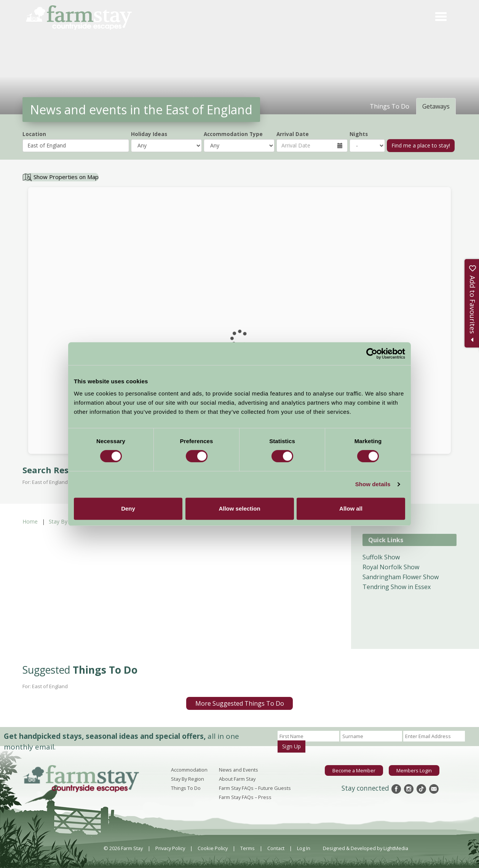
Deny (128, 508)
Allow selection (239, 508)
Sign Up (291, 746)
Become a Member (354, 770)
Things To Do (186, 788)
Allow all (351, 508)
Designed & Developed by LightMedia (366, 848)
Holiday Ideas (149, 134)
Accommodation (189, 770)
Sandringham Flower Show (401, 577)
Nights (359, 134)
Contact (276, 848)
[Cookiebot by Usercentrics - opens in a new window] (372, 354)
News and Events (239, 770)
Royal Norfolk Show (391, 567)
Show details (373, 484)
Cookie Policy (213, 848)
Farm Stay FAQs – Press (245, 797)
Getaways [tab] (436, 106)
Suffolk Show (381, 557)
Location (34, 134)
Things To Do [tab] (390, 106)
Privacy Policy (170, 848)
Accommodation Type (233, 134)
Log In (304, 848)
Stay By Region (67, 521)
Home (30, 521)
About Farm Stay (237, 779)
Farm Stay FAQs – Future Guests (255, 788)
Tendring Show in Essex (397, 587)
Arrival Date (293, 134)
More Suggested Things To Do (240, 703)
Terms (247, 848)
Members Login (414, 770)
